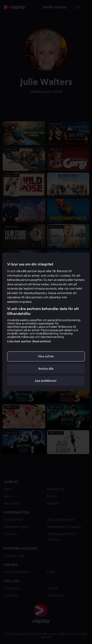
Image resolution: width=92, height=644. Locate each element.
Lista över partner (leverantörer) (29, 341)
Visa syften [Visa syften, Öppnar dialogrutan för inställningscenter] (46, 356)
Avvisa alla (46, 368)
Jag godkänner (46, 380)
